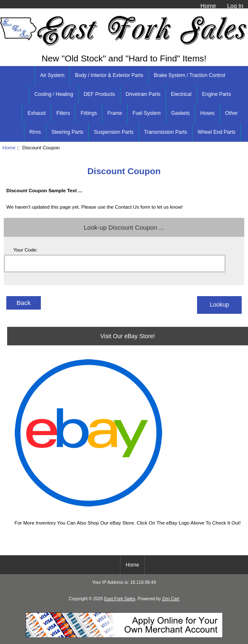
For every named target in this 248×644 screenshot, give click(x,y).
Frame (115, 113)
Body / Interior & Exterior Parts (109, 75)
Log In (235, 6)
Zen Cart (171, 599)
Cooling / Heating (54, 94)
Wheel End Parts (216, 132)
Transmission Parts (165, 132)
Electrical (181, 94)
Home (208, 6)
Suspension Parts (114, 132)
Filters (63, 113)
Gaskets (181, 113)
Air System (52, 75)
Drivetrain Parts (143, 94)
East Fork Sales (120, 599)
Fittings (89, 113)
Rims (35, 132)
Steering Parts (67, 132)
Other (232, 113)
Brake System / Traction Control (189, 75)
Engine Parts (217, 94)
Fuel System (147, 113)
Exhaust (36, 113)
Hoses (208, 113)
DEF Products (100, 94)
